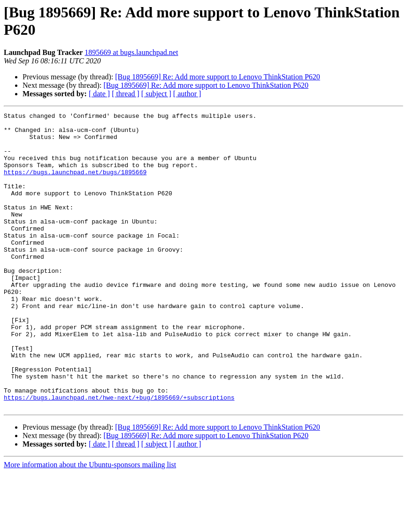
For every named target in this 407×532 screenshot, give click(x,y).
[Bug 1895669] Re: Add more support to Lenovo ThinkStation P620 (218, 77)
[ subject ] (156, 94)
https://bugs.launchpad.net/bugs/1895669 (75, 185)
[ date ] (99, 94)
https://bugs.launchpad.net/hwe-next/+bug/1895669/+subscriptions (119, 455)
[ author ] (187, 94)
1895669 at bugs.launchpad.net (131, 52)
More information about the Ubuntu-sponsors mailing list (90, 524)
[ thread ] (126, 94)
